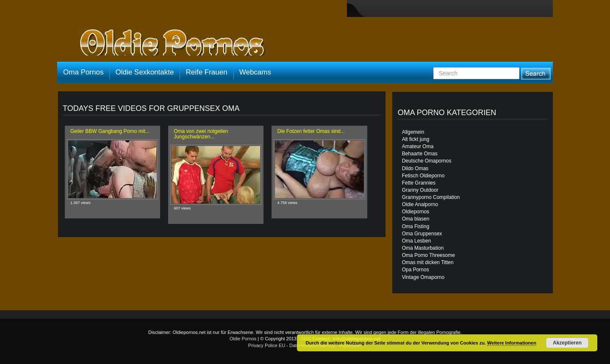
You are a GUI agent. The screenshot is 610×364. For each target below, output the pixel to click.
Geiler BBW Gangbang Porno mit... (110, 131)
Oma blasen (416, 219)
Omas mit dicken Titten (428, 262)
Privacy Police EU (267, 345)
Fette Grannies (419, 183)
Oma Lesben (417, 241)
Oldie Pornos (243, 339)
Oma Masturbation (423, 248)
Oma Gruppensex (422, 234)
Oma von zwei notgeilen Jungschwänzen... (201, 134)
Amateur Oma (418, 146)
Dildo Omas (415, 168)
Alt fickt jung (416, 139)
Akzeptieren (567, 343)
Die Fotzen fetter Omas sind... (311, 131)
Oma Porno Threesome (428, 255)
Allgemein (413, 132)
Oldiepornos (416, 212)
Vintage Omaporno (423, 277)
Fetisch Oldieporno (423, 176)
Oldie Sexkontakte (144, 72)
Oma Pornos (83, 72)
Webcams (255, 72)
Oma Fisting (416, 226)
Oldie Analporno (420, 204)
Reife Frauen (206, 72)
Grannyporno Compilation (431, 197)
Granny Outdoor (420, 190)
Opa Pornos (416, 270)
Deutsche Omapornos (427, 161)
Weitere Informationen (512, 343)
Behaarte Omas (420, 154)
